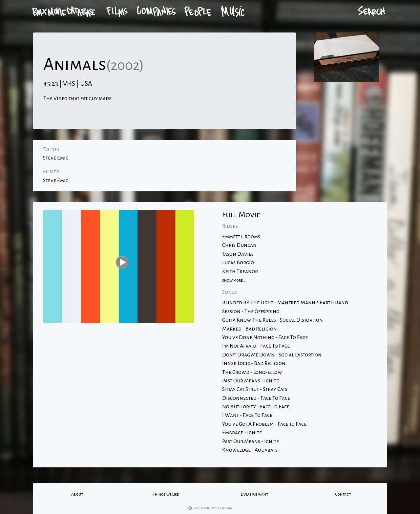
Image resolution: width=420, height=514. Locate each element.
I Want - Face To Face (247, 415)
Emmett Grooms (241, 237)
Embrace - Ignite (242, 433)
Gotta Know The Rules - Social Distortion (273, 320)
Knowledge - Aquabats (250, 450)
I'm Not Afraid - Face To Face (256, 346)
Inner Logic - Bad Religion (254, 363)
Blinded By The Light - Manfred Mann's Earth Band (285, 303)
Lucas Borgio (238, 263)
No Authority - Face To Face (256, 407)
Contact (343, 494)
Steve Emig (56, 158)
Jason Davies (238, 254)
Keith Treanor (240, 271)
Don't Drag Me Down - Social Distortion (272, 355)
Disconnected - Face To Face (256, 398)
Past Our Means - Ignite (251, 381)
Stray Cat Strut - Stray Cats (255, 389)
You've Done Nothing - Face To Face (265, 337)
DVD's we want (254, 494)
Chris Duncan (239, 245)
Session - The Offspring (251, 311)
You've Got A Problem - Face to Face (264, 424)
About (77, 494)
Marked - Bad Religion (250, 329)
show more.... (234, 280)
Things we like (166, 494)
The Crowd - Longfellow (252, 372)
